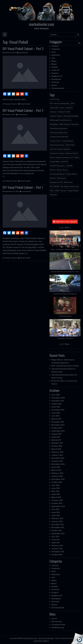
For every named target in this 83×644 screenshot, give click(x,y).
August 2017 (57, 434)
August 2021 (57, 404)
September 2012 (58, 506)
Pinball (7, 104)
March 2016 (56, 449)
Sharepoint (56, 79)
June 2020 (56, 413)
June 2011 (56, 539)
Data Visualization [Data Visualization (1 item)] (57, 145)
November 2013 (58, 479)
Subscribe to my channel (65, 222)
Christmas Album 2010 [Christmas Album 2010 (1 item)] (59, 133)
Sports (54, 85)
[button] (67, 228)
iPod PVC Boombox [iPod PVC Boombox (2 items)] (57, 166)
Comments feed (58, 624)
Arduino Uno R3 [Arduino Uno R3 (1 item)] (64, 112)
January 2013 (57, 500)
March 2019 (56, 419)
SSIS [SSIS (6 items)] (52, 191)
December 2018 (58, 422)
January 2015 (57, 461)
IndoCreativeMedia (41, 641)
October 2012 (57, 503)
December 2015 (58, 458)
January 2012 (57, 521)
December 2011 (58, 524)
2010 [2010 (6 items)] (73, 103)
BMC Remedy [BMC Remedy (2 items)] (65, 124)
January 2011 (57, 548)
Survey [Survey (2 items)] (63, 191)
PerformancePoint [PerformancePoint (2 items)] (57, 174)
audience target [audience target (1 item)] (56, 116)
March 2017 (56, 440)
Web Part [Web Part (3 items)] (54, 195)
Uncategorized (58, 88)
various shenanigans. (46, 638)
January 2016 (57, 455)
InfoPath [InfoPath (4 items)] (65, 162)
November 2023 (58, 398)
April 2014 (56, 467)
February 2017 (57, 443)
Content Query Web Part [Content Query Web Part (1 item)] (59, 137)
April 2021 (56, 407)
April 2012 (56, 515)
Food (53, 52)
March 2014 (56, 470)
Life (53, 58)
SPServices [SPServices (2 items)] (68, 182)
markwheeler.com (41, 24)
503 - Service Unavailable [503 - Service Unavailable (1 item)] (60, 103)
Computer (56, 49)
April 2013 (56, 494)
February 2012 (57, 518)
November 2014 (58, 464)
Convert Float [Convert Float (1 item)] (55, 141)
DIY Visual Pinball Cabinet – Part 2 (23, 110)
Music (54, 61)
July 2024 (56, 395)
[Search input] (63, 34)
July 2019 (56, 416)
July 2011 (55, 536)
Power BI (55, 70)
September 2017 (58, 431)
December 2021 (58, 401)
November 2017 (58, 425)
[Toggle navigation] (5, 35)
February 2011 (57, 545)
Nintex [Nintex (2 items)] (53, 170)
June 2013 (56, 488)
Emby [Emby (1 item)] (77, 157)
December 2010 (58, 552)
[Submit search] (78, 34)
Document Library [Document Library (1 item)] (57, 153)
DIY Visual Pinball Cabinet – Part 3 (23, 49)
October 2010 (57, 555)
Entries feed (57, 621)
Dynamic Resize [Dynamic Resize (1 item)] (72, 153)
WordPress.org (58, 627)
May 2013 (55, 491)
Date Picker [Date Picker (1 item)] (70, 145)
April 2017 (56, 437)
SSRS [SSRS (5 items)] (57, 191)
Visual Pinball (25, 104)
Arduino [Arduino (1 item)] (53, 112)
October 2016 (57, 446)
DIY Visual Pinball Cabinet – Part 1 (23, 187)
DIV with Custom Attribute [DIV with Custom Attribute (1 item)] (60, 149)
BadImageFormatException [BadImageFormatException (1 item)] (61, 120)
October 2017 (57, 428)
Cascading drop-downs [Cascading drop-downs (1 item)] (59, 128)
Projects (14, 104)
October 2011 (57, 530)
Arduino (55, 46)
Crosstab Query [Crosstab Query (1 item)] (67, 141)
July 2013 (55, 485)
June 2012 (56, 512)
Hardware (56, 55)
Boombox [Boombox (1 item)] (75, 124)
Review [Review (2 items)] (53, 178)
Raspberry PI (57, 76)
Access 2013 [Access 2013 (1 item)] (54, 108)
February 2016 (57, 452)
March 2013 (56, 497)
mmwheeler (23, 53)
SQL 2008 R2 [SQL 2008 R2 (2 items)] (55, 186)
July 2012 (55, 509)
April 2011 (56, 542)
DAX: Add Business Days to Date (65, 366)
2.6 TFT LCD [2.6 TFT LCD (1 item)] (54, 99)
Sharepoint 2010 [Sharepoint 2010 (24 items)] (56, 182)
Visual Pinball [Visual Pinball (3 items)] (73, 191)
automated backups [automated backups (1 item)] (71, 116)
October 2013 (57, 482)
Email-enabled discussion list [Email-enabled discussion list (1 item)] (62, 157)
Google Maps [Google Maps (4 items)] (55, 162)
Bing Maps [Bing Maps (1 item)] (54, 124)
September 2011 (58, 533)
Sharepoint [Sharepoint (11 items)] (62, 178)
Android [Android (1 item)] (69, 108)
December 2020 (58, 410)
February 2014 (57, 473)
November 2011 (58, 527)
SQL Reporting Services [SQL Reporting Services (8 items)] (70, 186)
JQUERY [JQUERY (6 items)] (69, 166)
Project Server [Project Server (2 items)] (72, 174)
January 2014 (57, 476)
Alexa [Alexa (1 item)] (62, 108)
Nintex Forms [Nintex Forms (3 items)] (62, 170)
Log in (54, 618)
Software (55, 82)
